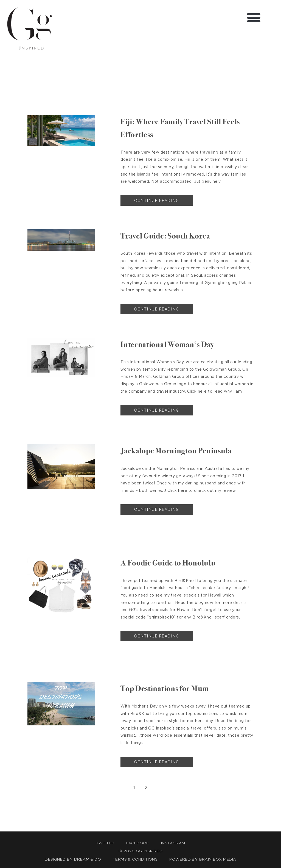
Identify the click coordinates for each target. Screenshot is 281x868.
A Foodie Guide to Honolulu (176, 562)
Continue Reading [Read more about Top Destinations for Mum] (157, 762)
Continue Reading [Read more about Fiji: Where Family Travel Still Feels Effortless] (157, 201)
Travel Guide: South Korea (172, 235)
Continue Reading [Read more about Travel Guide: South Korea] (157, 309)
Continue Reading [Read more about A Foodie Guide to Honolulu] (157, 636)
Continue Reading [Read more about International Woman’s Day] (157, 410)
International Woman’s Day (175, 344)
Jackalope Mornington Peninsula (185, 450)
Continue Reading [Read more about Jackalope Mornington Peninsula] (157, 509)
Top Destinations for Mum (172, 688)
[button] (254, 18)
